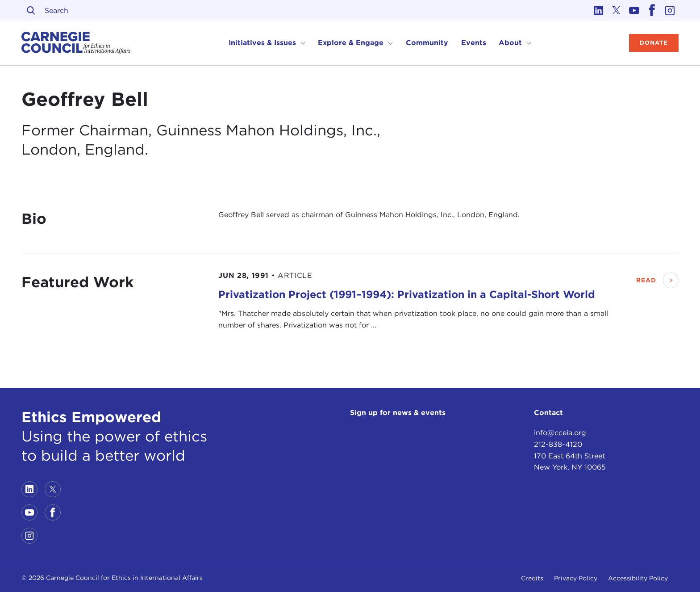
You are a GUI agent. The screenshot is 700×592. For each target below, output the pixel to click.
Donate (654, 43)
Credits (532, 578)
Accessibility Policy (638, 578)
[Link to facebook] (652, 10)
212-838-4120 (558, 444)
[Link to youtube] (634, 10)
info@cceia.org (560, 433)
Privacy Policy (576, 578)
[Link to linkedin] (598, 10)
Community (427, 43)
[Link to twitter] (616, 10)
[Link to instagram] (670, 10)
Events (474, 43)
